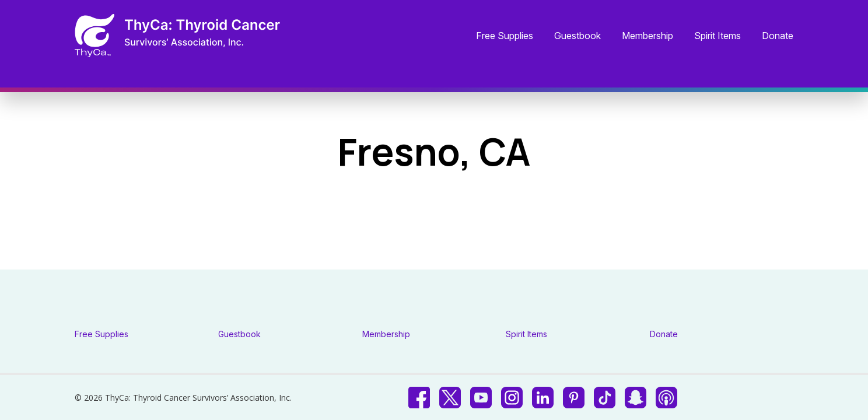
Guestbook (577, 36)
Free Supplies (505, 36)
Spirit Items (717, 36)
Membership (647, 36)
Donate (778, 36)
